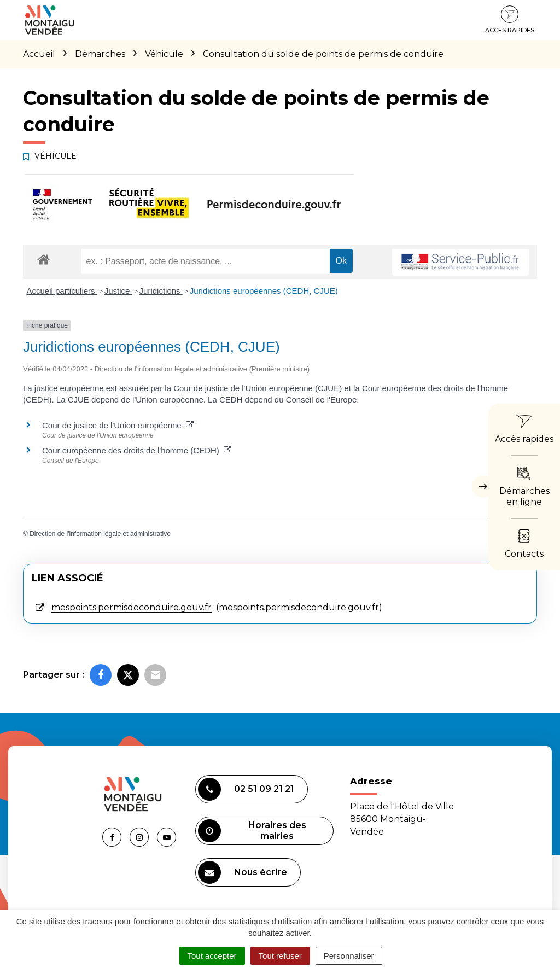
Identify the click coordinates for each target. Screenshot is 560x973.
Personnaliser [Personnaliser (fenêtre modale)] (349, 956)
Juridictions (161, 291)
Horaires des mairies (252, 831)
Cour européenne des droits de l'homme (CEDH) (137, 450)
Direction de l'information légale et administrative (100, 534)
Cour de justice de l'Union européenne (118, 425)
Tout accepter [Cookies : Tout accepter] (212, 956)
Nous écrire (243, 872)
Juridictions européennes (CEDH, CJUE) (264, 291)
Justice (118, 291)
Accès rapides (510, 20)
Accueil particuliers (62, 291)
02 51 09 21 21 (246, 789)
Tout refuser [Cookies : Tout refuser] (280, 956)
